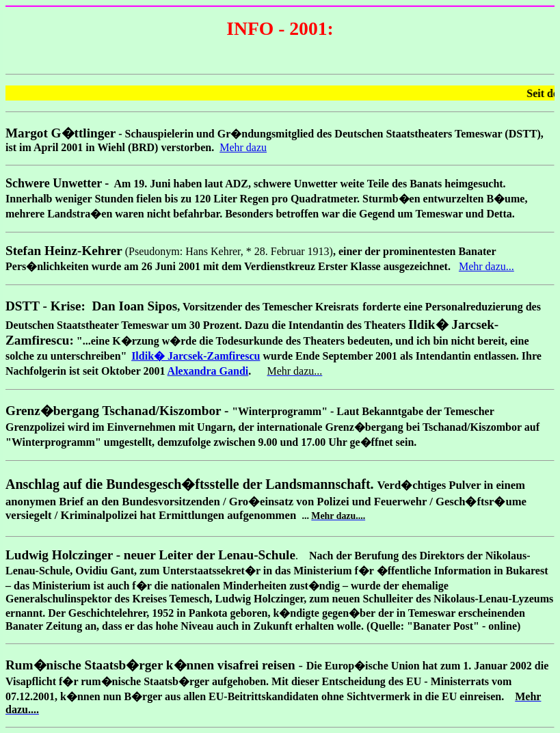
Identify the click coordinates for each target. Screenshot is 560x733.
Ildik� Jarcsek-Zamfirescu (196, 356)
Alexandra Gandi (208, 371)
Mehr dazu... (486, 266)
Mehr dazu (243, 147)
